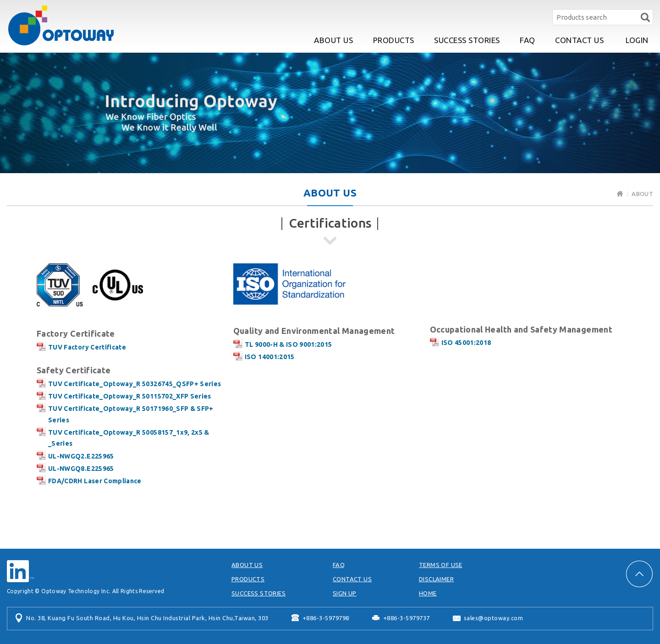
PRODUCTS (394, 40)
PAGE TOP (639, 574)
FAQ (528, 40)
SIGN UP (345, 593)
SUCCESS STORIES (467, 40)
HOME (428, 593)
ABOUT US (333, 40)
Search (645, 17)
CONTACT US (579, 40)
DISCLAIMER (436, 579)
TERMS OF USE (441, 565)
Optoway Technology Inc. (61, 25)
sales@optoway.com (494, 618)
